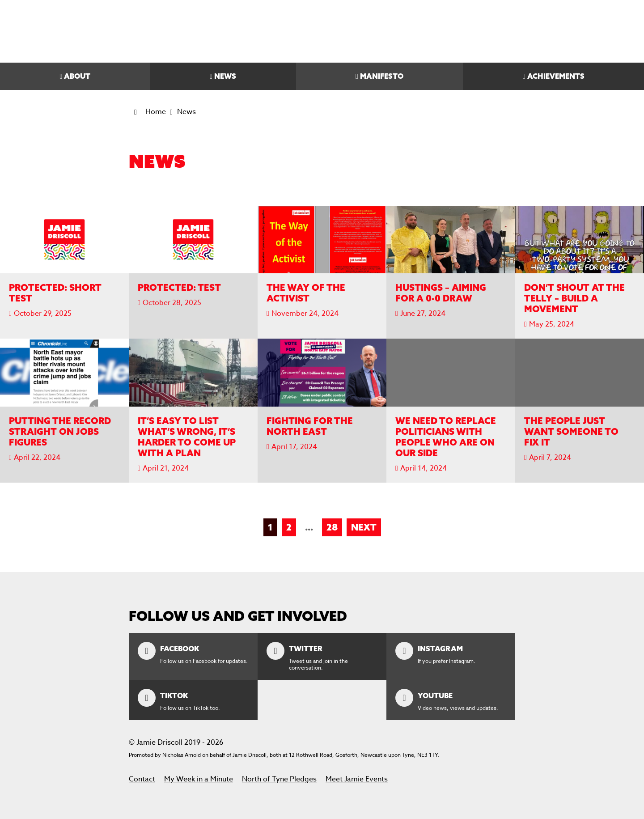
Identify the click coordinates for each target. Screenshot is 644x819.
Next (364, 527)
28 (332, 527)
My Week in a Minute (199, 779)
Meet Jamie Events (357, 779)
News (225, 76)
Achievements (556, 76)
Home (156, 112)
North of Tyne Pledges (279, 779)
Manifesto (382, 76)
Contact (142, 779)
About (77, 76)
